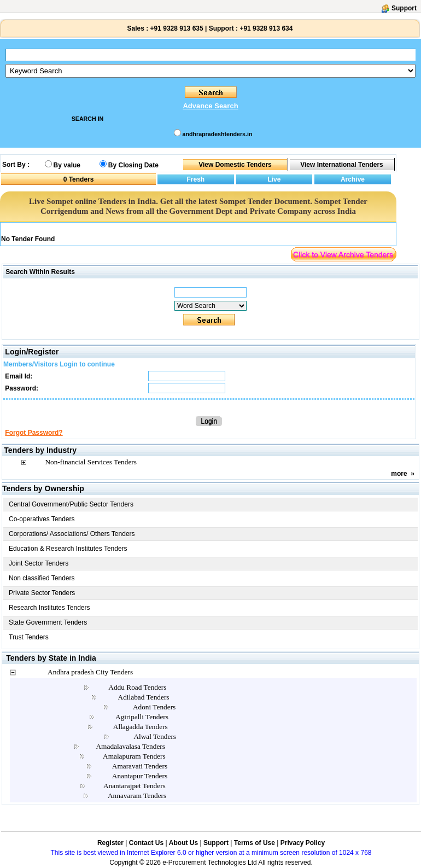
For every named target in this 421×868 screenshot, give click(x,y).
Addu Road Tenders (137, 687)
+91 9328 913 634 (266, 28)
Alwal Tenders (155, 736)
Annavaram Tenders (137, 796)
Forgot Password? (34, 433)
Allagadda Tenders (141, 727)
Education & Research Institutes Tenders (68, 549)
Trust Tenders (29, 637)
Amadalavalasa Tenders (130, 746)
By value (67, 165)
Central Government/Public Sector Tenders (71, 504)
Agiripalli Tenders (142, 717)
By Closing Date (133, 165)
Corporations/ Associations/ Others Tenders (72, 534)
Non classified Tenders (42, 578)
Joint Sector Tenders (39, 563)
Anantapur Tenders (140, 776)
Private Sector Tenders (42, 593)
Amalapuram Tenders (134, 756)
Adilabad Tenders (144, 697)
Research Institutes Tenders (49, 608)
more (399, 474)
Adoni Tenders (154, 707)
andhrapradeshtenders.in (218, 134)
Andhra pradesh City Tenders (90, 672)
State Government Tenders (48, 622)
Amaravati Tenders (140, 766)
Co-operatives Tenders (42, 519)
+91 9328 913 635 (176, 28)
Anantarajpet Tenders (135, 786)
